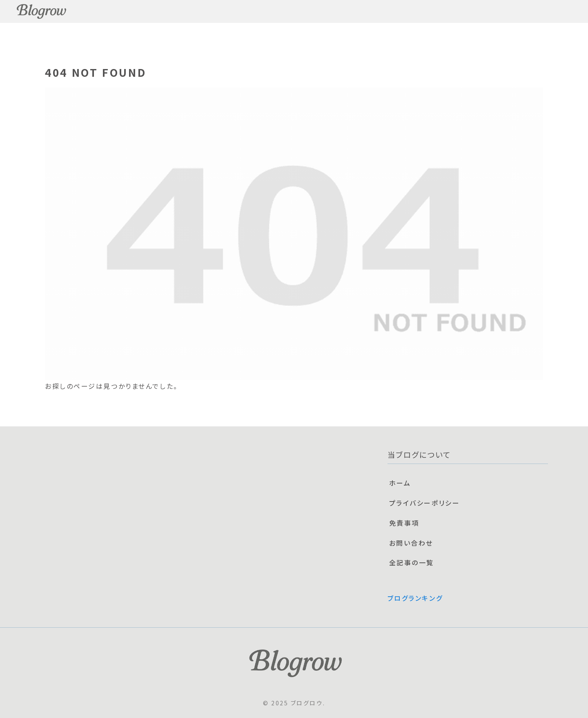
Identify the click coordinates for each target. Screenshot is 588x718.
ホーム (400, 483)
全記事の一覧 (412, 562)
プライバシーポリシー (425, 503)
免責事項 (404, 523)
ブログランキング (415, 598)
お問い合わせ (411, 543)
